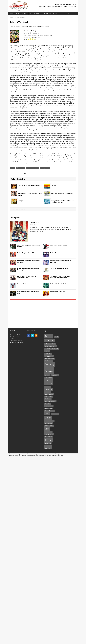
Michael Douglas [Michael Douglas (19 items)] (48, 408)
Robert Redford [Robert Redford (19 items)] (48, 423)
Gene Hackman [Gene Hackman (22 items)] (48, 378)
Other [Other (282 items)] (48, 418)
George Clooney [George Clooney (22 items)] (49, 380)
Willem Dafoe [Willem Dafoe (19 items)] (48, 448)
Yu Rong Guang (45, 168)
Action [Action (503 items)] (48, 336)
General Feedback (15, 335)
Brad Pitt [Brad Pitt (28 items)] (47, 351)
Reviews (25, 13)
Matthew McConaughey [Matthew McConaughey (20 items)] (50, 401)
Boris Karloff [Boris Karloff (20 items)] (55, 349)
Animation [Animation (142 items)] (49, 340)
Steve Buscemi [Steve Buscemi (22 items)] (48, 436)
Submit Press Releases (16, 341)
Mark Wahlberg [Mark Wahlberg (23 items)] (48, 396)
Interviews (47, 13)
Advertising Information (17, 342)
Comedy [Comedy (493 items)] (49, 364)
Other (28, 168)
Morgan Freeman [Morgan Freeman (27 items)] (49, 411)
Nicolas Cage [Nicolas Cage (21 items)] (55, 414)
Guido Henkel (29, 27)
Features (56, 13)
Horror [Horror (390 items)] (48, 383)
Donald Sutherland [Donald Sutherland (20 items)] (49, 368)
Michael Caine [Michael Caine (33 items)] (49, 406)
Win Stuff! (65, 13)
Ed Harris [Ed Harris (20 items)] (47, 375)
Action (13, 168)
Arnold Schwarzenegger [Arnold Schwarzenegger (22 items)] (50, 346)
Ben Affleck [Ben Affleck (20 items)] (47, 349)
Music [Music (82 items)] (47, 414)
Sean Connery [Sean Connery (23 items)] (48, 432)
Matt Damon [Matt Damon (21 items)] (48, 399)
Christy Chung (21, 168)
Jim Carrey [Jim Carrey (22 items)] (47, 387)
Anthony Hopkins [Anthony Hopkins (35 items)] (50, 344)
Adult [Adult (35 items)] (56, 337)
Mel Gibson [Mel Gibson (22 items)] (47, 404)
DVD (35, 27)
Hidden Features (35, 13)
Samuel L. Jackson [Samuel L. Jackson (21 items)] (49, 426)
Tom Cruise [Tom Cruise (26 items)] (48, 443)
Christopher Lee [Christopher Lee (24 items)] (49, 356)
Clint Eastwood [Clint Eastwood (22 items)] (48, 361)
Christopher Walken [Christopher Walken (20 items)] (49, 359)
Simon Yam (35, 168)
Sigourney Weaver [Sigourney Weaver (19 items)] (49, 434)
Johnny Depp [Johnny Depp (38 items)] (49, 389)
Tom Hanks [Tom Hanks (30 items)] (48, 446)
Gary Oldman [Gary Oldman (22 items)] (55, 375)
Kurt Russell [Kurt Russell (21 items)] (47, 392)
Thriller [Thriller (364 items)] (49, 440)
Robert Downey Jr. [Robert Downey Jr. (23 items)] (49, 421)
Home (11, 13)
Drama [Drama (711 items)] (49, 371)
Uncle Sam (35, 222)
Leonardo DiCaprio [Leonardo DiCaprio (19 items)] (49, 394)
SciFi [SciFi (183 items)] (47, 429)
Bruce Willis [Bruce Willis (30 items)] (48, 354)
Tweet (25, 173)
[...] (45, 231)
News (18, 13)
